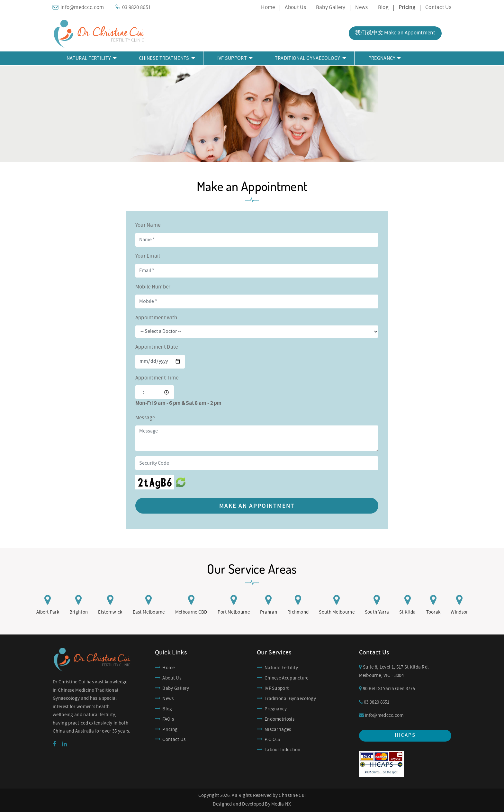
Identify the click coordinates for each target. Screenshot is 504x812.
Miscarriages (278, 730)
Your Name (148, 225)
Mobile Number (153, 287)
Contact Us (438, 8)
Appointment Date (157, 347)
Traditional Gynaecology (290, 699)
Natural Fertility (281, 668)
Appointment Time (157, 378)
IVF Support (277, 689)
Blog (383, 8)
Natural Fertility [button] (89, 58)
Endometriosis (279, 719)
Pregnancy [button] (382, 58)
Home (268, 8)
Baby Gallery (331, 8)
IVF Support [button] (232, 58)
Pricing (170, 730)
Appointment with (156, 318)
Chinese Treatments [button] (164, 58)
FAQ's (168, 719)
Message (145, 418)
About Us (295, 8)
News (361, 8)
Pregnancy (276, 709)
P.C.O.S (272, 740)
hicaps (405, 735)
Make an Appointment (257, 506)
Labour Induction (283, 750)
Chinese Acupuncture (287, 678)
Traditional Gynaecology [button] (308, 58)
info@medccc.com (381, 716)
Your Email (148, 256)
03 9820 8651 (374, 702)
